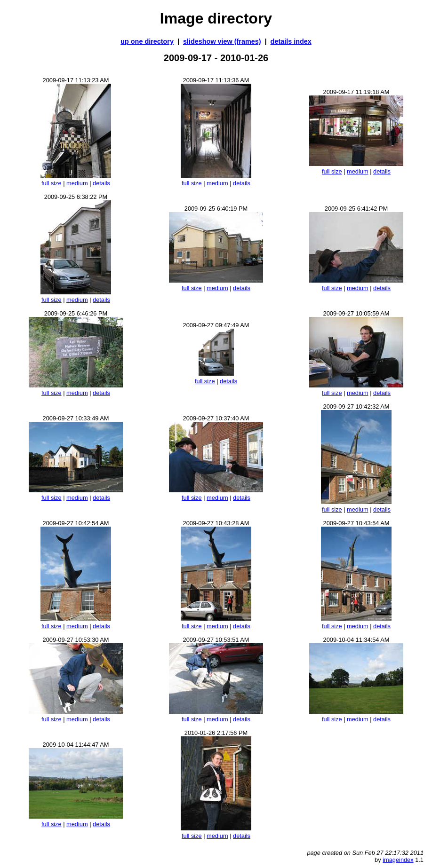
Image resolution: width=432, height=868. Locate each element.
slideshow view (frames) (222, 41)
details (101, 183)
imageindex (398, 860)
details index (291, 41)
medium (77, 183)
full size (52, 183)
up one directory (147, 41)
